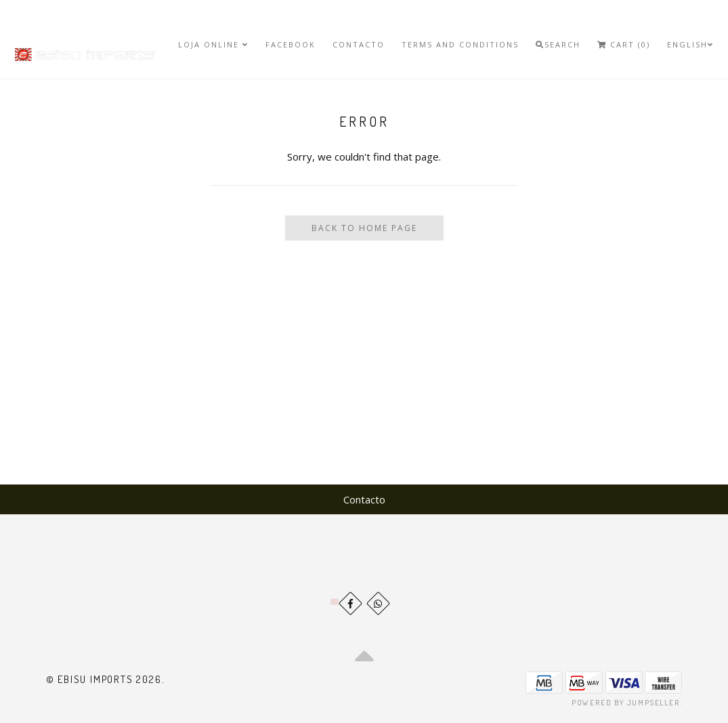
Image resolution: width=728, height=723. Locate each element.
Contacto (359, 44)
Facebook (291, 44)
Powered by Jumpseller (626, 703)
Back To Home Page (364, 228)
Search (558, 44)
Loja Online (213, 44)
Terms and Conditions (460, 44)
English (690, 44)
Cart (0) (624, 44)
